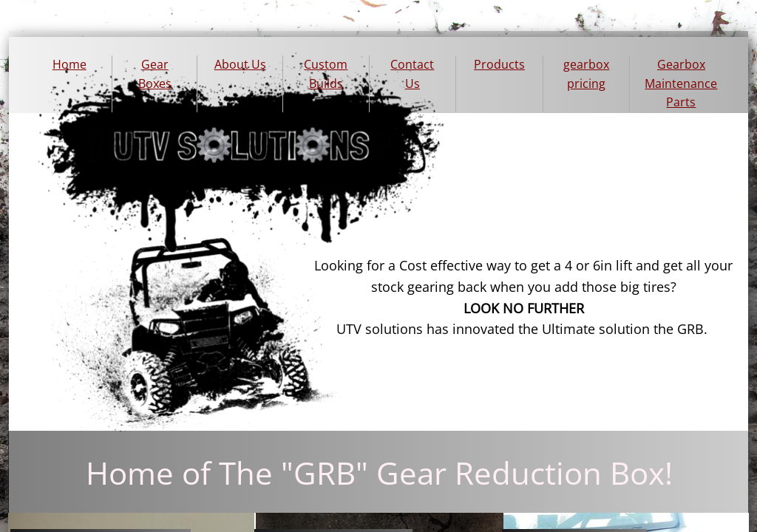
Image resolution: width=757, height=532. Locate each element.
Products (499, 64)
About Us (240, 64)
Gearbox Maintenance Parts (681, 83)
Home (69, 64)
